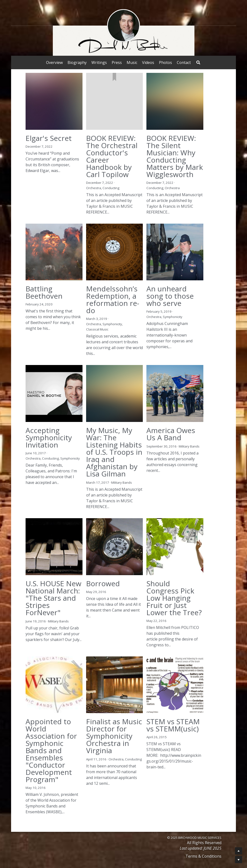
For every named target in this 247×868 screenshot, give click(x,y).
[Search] (198, 62)
